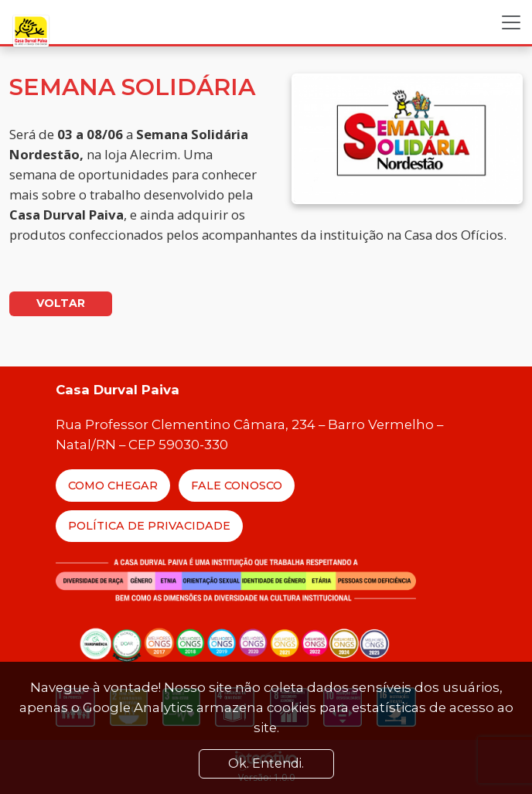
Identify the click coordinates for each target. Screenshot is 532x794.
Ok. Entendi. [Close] (266, 763)
